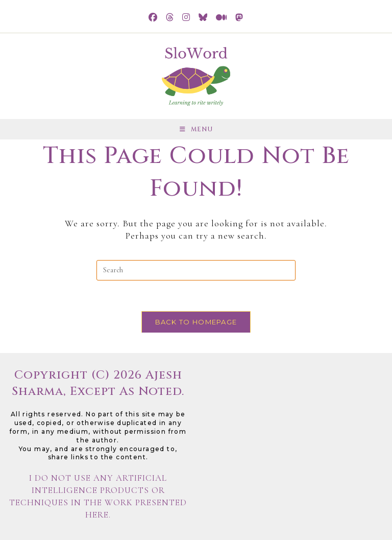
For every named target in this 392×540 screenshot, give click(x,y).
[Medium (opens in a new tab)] (222, 18)
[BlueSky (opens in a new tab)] (203, 18)
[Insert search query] (196, 270)
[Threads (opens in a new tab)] (170, 18)
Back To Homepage (196, 322)
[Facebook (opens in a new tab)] (153, 18)
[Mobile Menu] (196, 129)
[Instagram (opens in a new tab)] (186, 18)
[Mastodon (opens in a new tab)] (239, 18)
